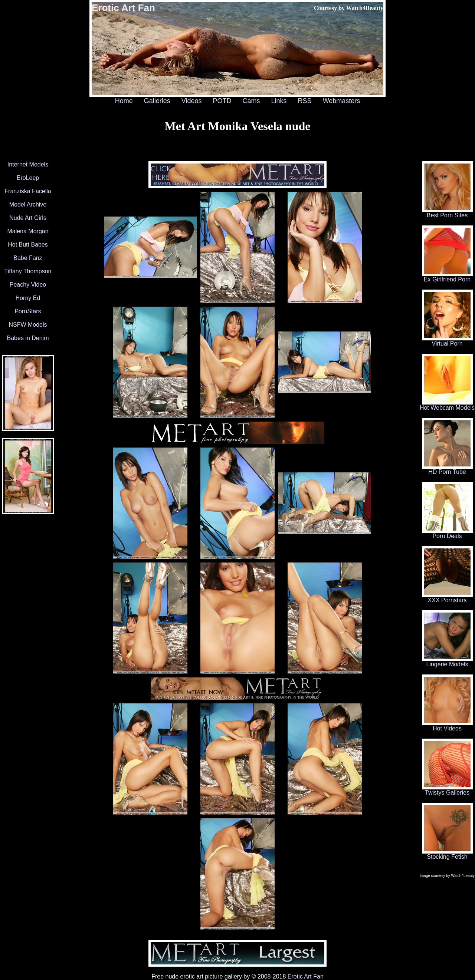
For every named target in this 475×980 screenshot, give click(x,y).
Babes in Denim (28, 338)
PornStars (28, 311)
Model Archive (28, 204)
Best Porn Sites (447, 213)
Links (279, 101)
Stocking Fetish (447, 854)
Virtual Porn (447, 341)
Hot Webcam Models (447, 405)
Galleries (157, 101)
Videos (192, 101)
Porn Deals (447, 533)
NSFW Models (28, 325)
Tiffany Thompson (28, 271)
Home (124, 101)
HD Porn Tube (447, 469)
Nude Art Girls (28, 218)
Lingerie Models (447, 662)
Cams (251, 101)
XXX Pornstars (447, 598)
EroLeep (28, 178)
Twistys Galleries (447, 790)
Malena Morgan (28, 231)
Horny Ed (28, 298)
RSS (305, 101)
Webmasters (342, 101)
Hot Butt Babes (28, 245)
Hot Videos (447, 726)
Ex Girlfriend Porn (447, 277)
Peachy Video (28, 285)
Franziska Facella (28, 191)
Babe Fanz (28, 258)
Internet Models (28, 164)
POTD (222, 101)
